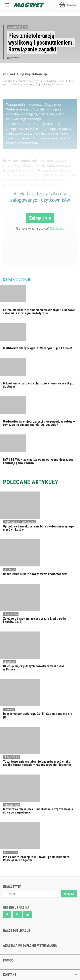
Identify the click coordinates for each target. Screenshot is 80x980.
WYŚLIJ (69, 894)
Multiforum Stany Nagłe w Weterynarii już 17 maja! (37, 348)
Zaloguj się (40, 218)
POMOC (8, 960)
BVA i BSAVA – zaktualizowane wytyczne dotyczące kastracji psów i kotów (38, 461)
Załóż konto (57, 229)
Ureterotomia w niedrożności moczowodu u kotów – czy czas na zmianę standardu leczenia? (39, 423)
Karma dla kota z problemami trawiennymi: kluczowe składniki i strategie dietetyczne (39, 312)
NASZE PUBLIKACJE (16, 931)
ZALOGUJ (72, 5)
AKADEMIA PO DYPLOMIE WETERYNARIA (30, 946)
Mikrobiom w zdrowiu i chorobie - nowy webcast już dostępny (38, 385)
